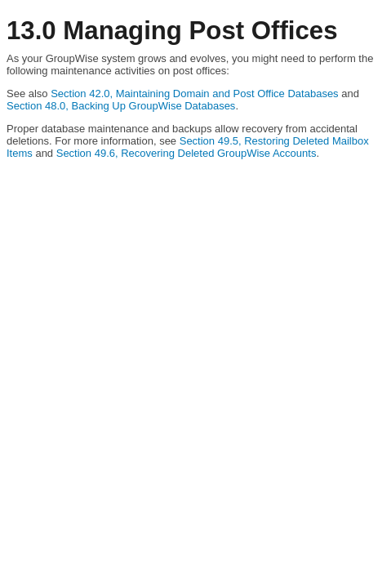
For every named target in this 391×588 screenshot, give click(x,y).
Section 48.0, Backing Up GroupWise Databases (121, 106)
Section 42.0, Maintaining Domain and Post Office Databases (194, 94)
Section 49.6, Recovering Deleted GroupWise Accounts (187, 153)
